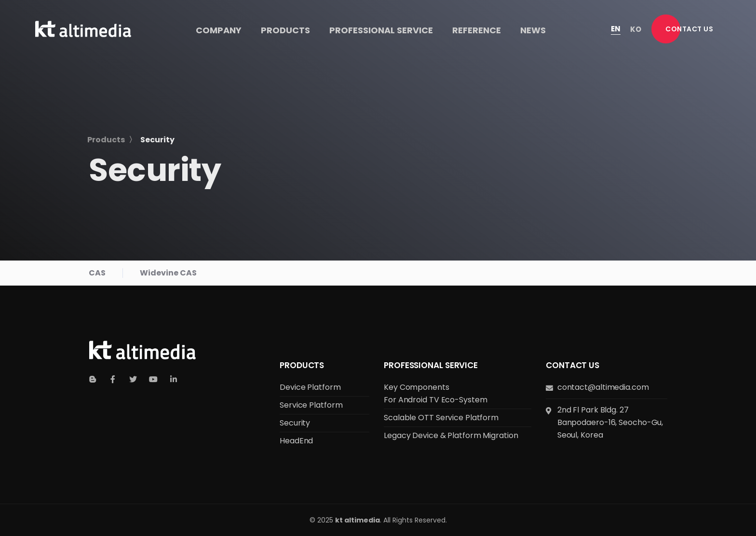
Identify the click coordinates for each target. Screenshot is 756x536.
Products (302, 365)
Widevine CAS (168, 273)
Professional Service (431, 365)
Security (295, 423)
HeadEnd (296, 441)
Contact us (573, 365)
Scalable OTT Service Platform (441, 418)
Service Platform (311, 405)
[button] (689, 29)
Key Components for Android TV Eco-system (436, 393)
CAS (97, 273)
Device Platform (310, 387)
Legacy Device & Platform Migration (451, 435)
